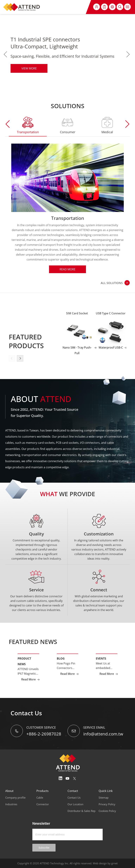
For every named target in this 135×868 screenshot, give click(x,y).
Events (101, 658)
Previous (6, 54)
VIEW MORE (29, 68)
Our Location (75, 804)
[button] (127, 124)
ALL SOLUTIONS (112, 283)
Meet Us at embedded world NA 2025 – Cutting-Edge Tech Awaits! (106, 666)
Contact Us (74, 798)
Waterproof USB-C (111, 347)
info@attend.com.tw (103, 734)
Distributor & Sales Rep (81, 811)
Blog (61, 658)
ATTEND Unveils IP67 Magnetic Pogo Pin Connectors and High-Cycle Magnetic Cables (28, 671)
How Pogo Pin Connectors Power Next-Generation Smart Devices (66, 666)
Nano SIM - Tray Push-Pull (77, 350)
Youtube (67, 778)
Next (129, 54)
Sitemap (104, 798)
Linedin (60, 778)
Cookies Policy (107, 811)
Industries (11, 804)
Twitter (75, 778)
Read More (67, 269)
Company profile (15, 798)
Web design (100, 863)
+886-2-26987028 (44, 734)
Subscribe (44, 848)
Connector (43, 804)
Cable (40, 798)
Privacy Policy (107, 804)
